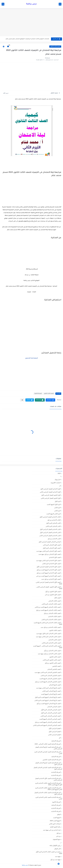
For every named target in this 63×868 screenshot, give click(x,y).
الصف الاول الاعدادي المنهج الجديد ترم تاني (48, 576)
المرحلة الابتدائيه (56, 756)
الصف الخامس (57, 666)
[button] (50, 400)
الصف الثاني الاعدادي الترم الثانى (51, 643)
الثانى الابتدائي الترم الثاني (53, 526)
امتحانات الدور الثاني (55, 824)
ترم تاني (58, 836)
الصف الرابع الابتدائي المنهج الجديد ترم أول (49, 703)
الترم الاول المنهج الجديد (54, 504)
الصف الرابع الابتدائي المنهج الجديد (51, 694)
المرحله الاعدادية (56, 808)
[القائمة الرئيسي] (60, 4)
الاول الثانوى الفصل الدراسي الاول (51, 495)
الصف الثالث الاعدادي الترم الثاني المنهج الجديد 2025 (48, 623)
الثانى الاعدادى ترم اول (54, 539)
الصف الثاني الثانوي (55, 657)
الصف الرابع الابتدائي (55, 685)
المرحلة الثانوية (38, 394)
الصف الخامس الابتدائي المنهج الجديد (50, 679)
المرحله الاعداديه (56, 811)
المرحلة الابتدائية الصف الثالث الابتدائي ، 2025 (48, 744)
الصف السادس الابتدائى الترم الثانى (51, 716)
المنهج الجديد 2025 (55, 821)
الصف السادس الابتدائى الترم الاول (51, 713)
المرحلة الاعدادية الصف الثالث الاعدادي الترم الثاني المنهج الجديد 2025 (49, 789)
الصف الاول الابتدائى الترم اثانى (52, 545)
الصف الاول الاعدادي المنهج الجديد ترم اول (49, 573)
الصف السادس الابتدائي (54, 707)
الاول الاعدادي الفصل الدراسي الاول (50, 489)
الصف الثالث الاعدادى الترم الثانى (51, 620)
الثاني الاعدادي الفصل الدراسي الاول (50, 532)
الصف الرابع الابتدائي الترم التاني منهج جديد (48, 688)
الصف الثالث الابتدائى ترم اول (52, 613)
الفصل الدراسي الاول (55, 732)
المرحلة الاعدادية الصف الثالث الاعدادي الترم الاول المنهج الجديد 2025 (49, 784)
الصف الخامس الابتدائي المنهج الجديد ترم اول (48, 682)
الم (60, 738)
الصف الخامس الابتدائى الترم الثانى (51, 675)
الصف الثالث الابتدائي (55, 601)
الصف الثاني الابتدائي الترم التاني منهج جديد (48, 637)
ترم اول (59, 833)
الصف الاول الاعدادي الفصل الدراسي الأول (49, 567)
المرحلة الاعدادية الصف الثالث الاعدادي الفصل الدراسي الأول (48, 793)
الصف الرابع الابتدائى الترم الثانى (51, 691)
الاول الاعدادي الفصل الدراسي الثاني (50, 492)
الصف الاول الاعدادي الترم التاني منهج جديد (48, 560)
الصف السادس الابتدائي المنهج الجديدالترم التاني (47, 725)
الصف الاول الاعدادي (55, 557)
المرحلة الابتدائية (56, 741)
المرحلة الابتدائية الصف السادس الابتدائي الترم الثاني (48, 753)
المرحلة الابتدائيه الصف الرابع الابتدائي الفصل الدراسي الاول (49, 764)
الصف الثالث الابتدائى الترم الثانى (51, 604)
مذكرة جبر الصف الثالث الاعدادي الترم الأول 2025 (49, 853)
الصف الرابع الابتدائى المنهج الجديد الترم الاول (48, 697)
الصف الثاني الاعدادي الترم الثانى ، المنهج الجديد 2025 (48, 647)
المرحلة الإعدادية (56, 772)
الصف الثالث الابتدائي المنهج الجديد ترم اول (48, 610)
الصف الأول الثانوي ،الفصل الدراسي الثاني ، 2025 (49, 588)
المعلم (59, 814)
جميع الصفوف (57, 839)
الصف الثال (57, 598)
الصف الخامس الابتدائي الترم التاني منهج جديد (48, 672)
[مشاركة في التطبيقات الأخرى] (22, 400)
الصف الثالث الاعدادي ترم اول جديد (51, 627)
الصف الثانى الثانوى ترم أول (53, 663)
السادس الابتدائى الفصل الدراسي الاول (50, 542)
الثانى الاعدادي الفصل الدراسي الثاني (50, 536)
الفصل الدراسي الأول (55, 728)
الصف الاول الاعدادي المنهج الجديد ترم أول (49, 570)
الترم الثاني (57, 511)
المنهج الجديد (57, 818)
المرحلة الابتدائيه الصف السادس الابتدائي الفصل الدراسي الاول (48, 768)
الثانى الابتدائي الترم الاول (53, 523)
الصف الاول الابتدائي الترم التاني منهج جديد (49, 551)
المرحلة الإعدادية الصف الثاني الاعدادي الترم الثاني (49, 798)
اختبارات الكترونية (56, 483)
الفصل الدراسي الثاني (54, 735)
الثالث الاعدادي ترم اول (54, 520)
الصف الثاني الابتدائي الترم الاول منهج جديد (49, 633)
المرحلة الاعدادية (56, 775)
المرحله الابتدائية (56, 805)
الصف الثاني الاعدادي (55, 640)
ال (60, 486)
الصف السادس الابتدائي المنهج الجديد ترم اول (48, 722)
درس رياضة (31, 4)
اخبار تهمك (58, 479)
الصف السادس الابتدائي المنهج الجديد (50, 719)
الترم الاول (58, 501)
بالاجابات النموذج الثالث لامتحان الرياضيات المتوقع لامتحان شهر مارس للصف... (27, 39)
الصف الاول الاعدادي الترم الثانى (51, 564)
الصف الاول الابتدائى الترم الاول (52, 548)
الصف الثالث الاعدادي (54, 616)
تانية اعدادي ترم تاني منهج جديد (52, 830)
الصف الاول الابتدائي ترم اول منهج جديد (50, 554)
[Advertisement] (31, 22)
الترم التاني (57, 508)
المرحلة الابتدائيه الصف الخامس (52, 760)
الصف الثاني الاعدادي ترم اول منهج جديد (49, 654)
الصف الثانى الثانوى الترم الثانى (52, 660)
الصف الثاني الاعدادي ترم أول (52, 651)
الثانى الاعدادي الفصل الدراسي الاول (50, 529)
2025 (59, 473)
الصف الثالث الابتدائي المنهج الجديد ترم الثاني (48, 607)
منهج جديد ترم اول (56, 860)
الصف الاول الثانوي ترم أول (53, 591)
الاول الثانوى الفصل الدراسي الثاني (51, 498)
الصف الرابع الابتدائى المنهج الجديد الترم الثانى (48, 700)
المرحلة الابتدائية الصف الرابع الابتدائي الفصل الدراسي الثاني (49, 748)
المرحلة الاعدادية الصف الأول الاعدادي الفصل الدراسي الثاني (49, 779)
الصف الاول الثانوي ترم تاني (53, 595)
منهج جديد (58, 856)
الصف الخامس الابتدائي (54, 669)
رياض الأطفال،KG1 (55, 846)
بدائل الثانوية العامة (55, 827)
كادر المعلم (58, 849)
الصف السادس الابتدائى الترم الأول (51, 710)
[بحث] (3, 4)
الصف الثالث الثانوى (55, 46)
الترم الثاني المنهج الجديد (54, 514)
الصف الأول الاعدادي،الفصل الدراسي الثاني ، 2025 (49, 583)
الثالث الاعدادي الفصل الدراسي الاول (50, 517)
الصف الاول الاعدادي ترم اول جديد (51, 579)
